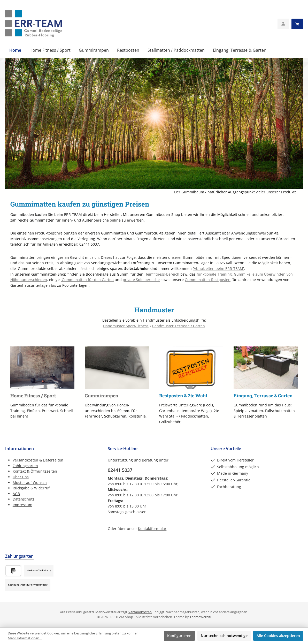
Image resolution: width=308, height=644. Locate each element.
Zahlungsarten (25, 466)
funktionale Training (214, 274)
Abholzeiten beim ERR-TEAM (218, 268)
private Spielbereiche (141, 280)
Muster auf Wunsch (30, 483)
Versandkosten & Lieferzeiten (38, 460)
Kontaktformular (152, 529)
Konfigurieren (179, 636)
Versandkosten (140, 612)
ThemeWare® (200, 617)
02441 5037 (120, 470)
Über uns (21, 477)
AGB (16, 494)
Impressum (22, 505)
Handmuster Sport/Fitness (126, 326)
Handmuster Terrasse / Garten (178, 326)
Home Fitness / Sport (33, 396)
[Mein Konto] (283, 24)
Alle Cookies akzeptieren (278, 636)
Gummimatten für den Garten (87, 280)
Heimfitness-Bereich (162, 274)
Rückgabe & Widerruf (31, 488)
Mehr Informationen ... (25, 638)
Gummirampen (101, 396)
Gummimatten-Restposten (208, 280)
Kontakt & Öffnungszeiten (35, 471)
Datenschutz (24, 499)
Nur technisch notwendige (224, 636)
